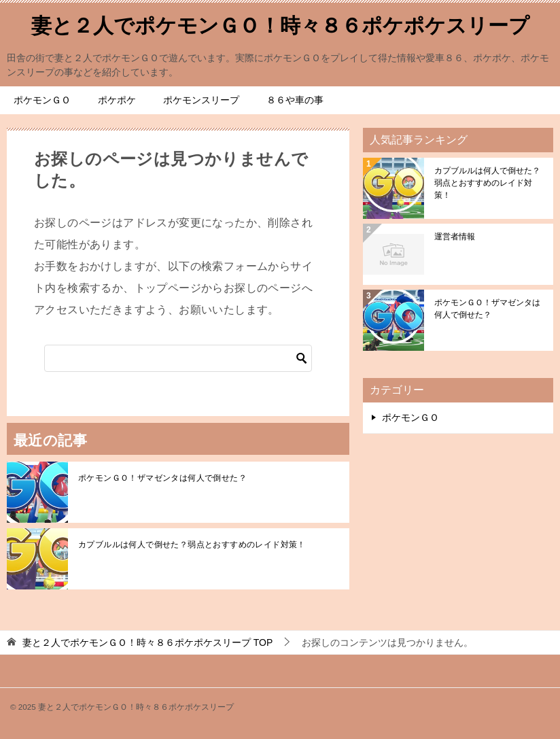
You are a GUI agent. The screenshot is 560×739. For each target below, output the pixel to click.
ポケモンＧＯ (42, 100)
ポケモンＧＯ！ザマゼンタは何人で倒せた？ (162, 478)
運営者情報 (455, 237)
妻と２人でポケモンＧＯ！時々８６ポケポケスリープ (280, 23)
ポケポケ (117, 100)
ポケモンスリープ (201, 100)
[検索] (178, 358)
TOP (147, 642)
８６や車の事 (295, 100)
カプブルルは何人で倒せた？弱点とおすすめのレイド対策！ (192, 545)
